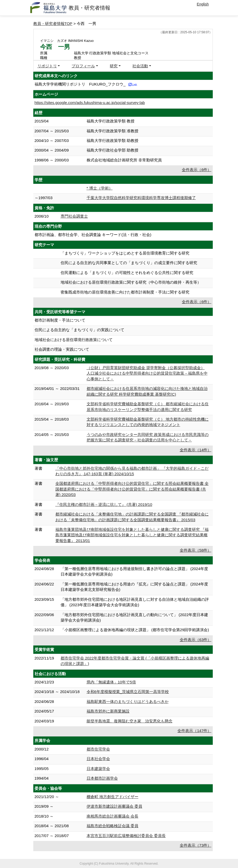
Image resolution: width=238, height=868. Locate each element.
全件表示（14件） (196, 450)
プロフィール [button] (83, 66)
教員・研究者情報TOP (53, 24)
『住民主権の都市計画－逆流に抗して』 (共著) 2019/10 (104, 504)
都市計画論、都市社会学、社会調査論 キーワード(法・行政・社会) (93, 235)
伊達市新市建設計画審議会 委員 (114, 806)
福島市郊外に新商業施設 (108, 711)
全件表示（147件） (194, 731)
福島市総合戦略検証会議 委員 (112, 826)
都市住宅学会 (98, 749)
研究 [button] (114, 66)
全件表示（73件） (196, 845)
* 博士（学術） (100, 188)
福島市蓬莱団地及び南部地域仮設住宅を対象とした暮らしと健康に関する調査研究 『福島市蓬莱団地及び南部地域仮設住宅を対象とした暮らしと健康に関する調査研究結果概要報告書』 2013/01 (132, 535)
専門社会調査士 (74, 216)
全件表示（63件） (196, 640)
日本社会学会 (98, 759)
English (203, 4)
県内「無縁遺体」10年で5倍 (111, 682)
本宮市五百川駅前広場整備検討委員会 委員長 (126, 836)
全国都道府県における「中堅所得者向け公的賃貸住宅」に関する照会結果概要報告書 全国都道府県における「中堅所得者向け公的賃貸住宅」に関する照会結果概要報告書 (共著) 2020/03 (132, 489)
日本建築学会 (98, 769)
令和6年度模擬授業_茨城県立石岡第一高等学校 (128, 692)
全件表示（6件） (197, 170)
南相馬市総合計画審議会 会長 (112, 816)
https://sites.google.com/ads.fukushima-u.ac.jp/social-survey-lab (90, 103)
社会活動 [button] (140, 66)
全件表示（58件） (196, 550)
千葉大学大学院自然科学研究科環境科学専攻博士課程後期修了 (141, 198)
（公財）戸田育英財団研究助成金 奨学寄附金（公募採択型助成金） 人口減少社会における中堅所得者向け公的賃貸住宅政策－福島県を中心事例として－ (147, 373)
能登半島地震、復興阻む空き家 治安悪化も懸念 (130, 721)
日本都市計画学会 (102, 778)
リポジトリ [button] (47, 66)
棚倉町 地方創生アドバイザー (112, 797)
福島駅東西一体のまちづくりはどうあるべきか (128, 701)
